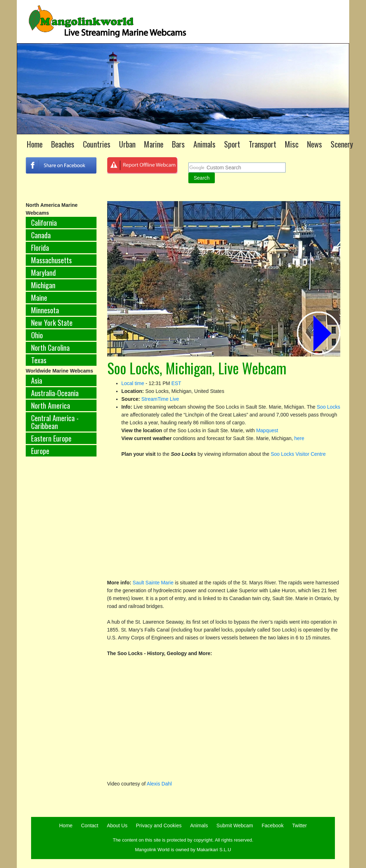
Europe (40, 451)
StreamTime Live (160, 399)
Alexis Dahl (159, 784)
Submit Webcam (235, 825)
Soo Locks (328, 407)
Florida (40, 248)
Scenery (342, 144)
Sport (232, 144)
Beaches (63, 144)
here (299, 438)
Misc (292, 144)
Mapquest (267, 430)
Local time (133, 383)
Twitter (299, 825)
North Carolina (50, 348)
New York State (52, 323)
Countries (97, 144)
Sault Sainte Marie (153, 583)
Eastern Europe (51, 438)
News (315, 144)
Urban (127, 144)
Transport (263, 144)
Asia (37, 380)
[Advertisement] (61, 580)
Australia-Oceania (55, 393)
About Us (117, 825)
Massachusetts (51, 260)
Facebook (273, 825)
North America (51, 405)
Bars (178, 144)
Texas (39, 360)
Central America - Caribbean (55, 422)
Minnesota (45, 310)
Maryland (43, 273)
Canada (41, 235)
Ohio (37, 335)
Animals (204, 144)
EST (176, 383)
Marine (154, 144)
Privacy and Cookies (159, 825)
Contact (90, 825)
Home (35, 144)
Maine (39, 298)
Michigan (43, 285)
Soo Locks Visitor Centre (298, 454)
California (44, 223)
